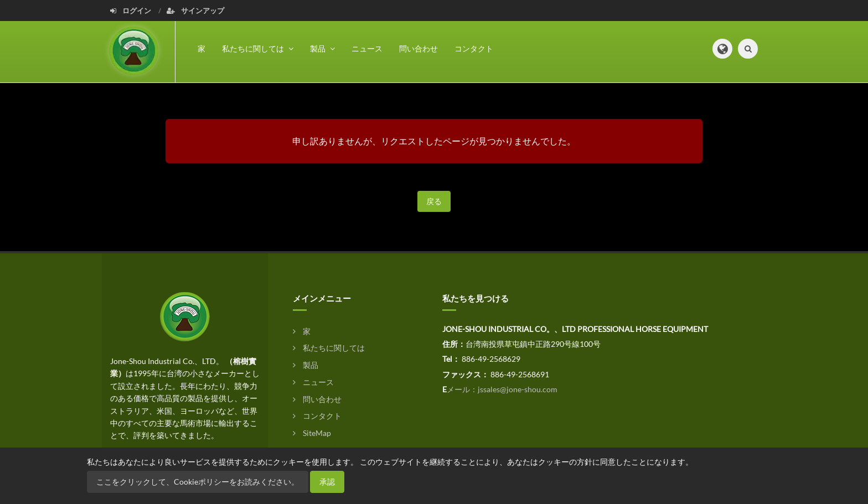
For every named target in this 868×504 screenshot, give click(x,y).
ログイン (131, 11)
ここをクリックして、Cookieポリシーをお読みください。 (198, 482)
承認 (327, 482)
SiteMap (312, 433)
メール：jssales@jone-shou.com (502, 389)
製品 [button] (322, 48)
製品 (306, 365)
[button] (722, 49)
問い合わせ (418, 48)
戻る (434, 201)
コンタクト (474, 48)
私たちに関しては (329, 348)
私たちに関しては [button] (258, 48)
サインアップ (195, 11)
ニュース (367, 48)
